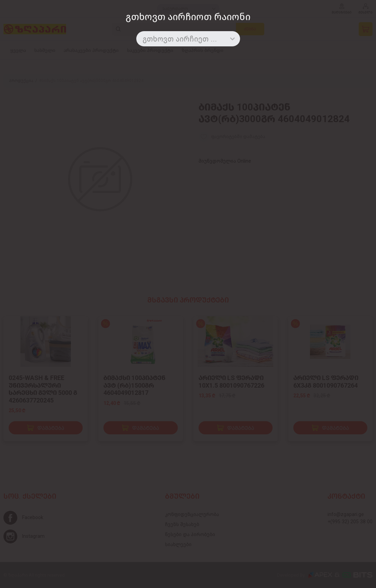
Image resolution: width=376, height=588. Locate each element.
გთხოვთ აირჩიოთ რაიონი (188, 17)
